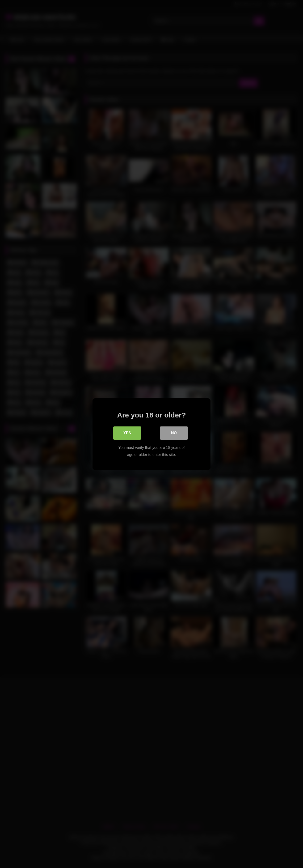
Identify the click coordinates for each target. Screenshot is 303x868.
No (174, 433)
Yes (127, 433)
